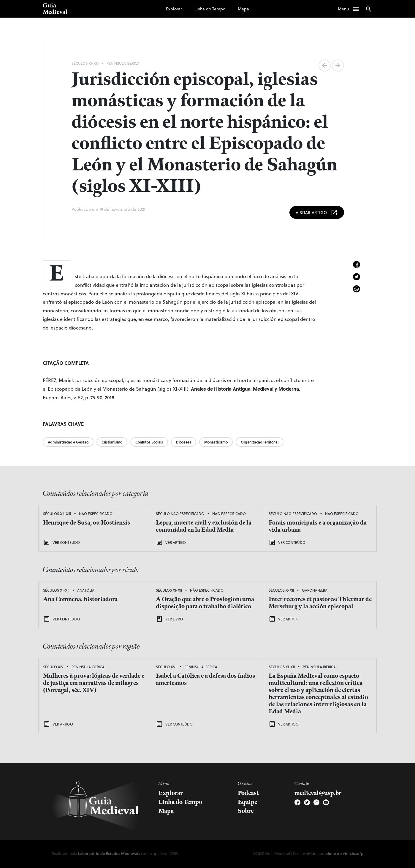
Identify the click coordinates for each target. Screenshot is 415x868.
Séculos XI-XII (56, 590)
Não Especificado (96, 514)
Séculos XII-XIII (57, 514)
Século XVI (166, 667)
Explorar (174, 9)
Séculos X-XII (281, 590)
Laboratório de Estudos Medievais (109, 853)
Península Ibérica (123, 63)
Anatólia (86, 590)
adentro (332, 853)
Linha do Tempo (210, 9)
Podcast (248, 793)
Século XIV (53, 667)
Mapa (243, 9)
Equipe (247, 802)
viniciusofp (353, 853)
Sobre (246, 811)
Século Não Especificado (180, 514)
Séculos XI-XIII (85, 63)
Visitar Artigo (317, 213)
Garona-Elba (315, 590)
